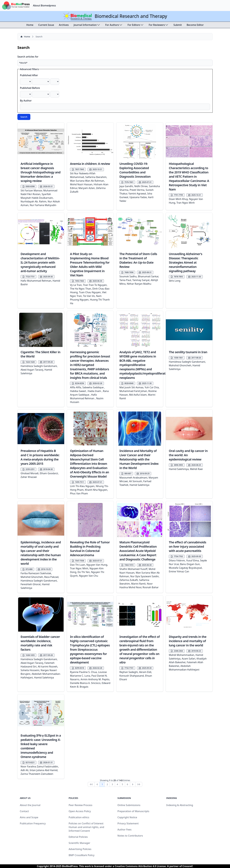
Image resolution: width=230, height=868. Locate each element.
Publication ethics (79, 817)
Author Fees (124, 830)
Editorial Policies (78, 837)
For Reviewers (159, 25)
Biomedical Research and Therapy (131, 16)
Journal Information (87, 25)
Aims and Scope (29, 817)
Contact (24, 811)
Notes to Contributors (130, 836)
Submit (178, 25)
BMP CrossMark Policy (82, 855)
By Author (26, 101)
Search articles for (28, 57)
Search (24, 117)
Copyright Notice (127, 817)
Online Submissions (129, 805)
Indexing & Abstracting (180, 805)
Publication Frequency (33, 823)
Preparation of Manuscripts (133, 811)
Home (30, 25)
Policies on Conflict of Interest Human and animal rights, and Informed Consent (86, 827)
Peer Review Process (80, 805)
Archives (64, 25)
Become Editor (195, 25)
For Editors (136, 25)
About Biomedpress (44, 5)
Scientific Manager (79, 843)
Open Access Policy (80, 811)
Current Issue (46, 25)
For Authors (114, 25)
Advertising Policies (80, 849)
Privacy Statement (128, 823)
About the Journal (30, 805)
